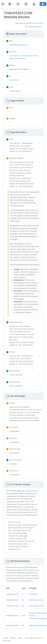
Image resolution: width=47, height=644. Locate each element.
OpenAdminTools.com (33, 638)
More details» (34, 420)
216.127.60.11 (33, 594)
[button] (26, 147)
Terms (20, 638)
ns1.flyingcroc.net (36, 600)
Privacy (13, 638)
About (5, 638)
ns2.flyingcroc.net (36, 606)
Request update (33, 27)
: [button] (10, 139)
